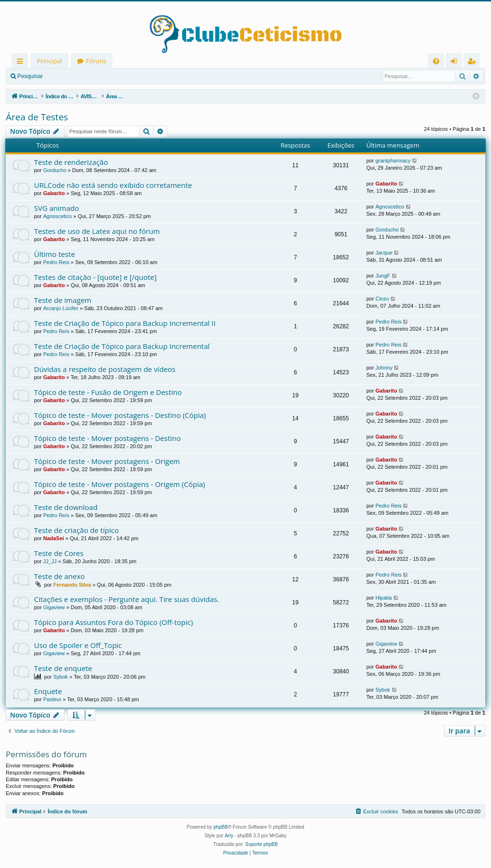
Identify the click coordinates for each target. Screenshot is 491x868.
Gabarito (54, 193)
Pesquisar (30, 76)
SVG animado (57, 208)
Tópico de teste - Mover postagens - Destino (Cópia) (120, 415)
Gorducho (55, 170)
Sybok (61, 677)
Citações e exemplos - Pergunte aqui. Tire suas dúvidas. (127, 599)
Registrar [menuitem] (474, 63)
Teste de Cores (59, 553)
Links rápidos (22, 63)
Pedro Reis (56, 262)
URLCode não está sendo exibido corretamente (113, 185)
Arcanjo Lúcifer (61, 308)
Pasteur (52, 699)
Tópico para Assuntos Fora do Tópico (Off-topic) (113, 622)
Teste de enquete (63, 668)
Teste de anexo (59, 576)
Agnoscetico (58, 216)
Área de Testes (37, 117)
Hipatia (384, 598)
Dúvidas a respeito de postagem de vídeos (105, 369)
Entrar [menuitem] (456, 63)
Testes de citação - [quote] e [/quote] (95, 277)
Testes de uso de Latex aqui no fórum (97, 231)
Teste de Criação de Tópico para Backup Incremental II (125, 323)
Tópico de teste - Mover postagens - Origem (107, 461)
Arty (229, 836)
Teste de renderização (71, 162)
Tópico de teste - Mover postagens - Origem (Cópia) (120, 484)
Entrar (65, 76)
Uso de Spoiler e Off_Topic (78, 645)
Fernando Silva (72, 585)
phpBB (221, 827)
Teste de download (66, 507)
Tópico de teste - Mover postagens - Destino (107, 438)
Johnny (384, 368)
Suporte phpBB (262, 844)
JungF (383, 276)
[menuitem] (436, 61)
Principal (49, 61)
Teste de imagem (63, 300)
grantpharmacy (393, 161)
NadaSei (53, 538)
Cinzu (382, 299)
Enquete (48, 691)
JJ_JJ (50, 561)
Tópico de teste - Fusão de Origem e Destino (108, 392)
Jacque (384, 253)
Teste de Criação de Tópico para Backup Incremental (122, 346)
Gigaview (54, 607)
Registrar (99, 76)
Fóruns (96, 61)
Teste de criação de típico (76, 530)
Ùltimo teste (54, 254)
